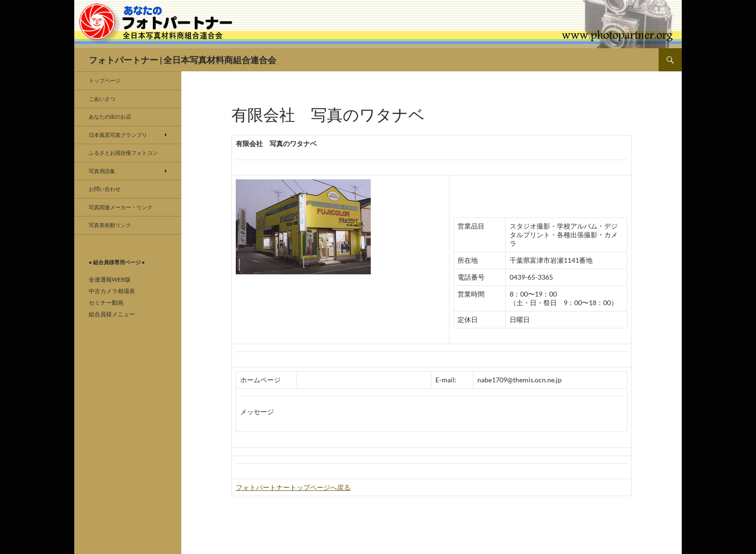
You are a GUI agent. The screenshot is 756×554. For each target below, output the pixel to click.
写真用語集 (102, 171)
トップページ (105, 80)
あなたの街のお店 (110, 116)
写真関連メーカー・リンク (121, 207)
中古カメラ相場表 (112, 291)
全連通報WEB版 (110, 279)
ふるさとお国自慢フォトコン (123, 153)
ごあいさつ (102, 99)
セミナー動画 (106, 303)
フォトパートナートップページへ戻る (293, 487)
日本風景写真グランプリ (118, 135)
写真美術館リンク (110, 225)
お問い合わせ (105, 189)
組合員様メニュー (112, 314)
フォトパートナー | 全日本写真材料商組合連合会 (182, 60)
